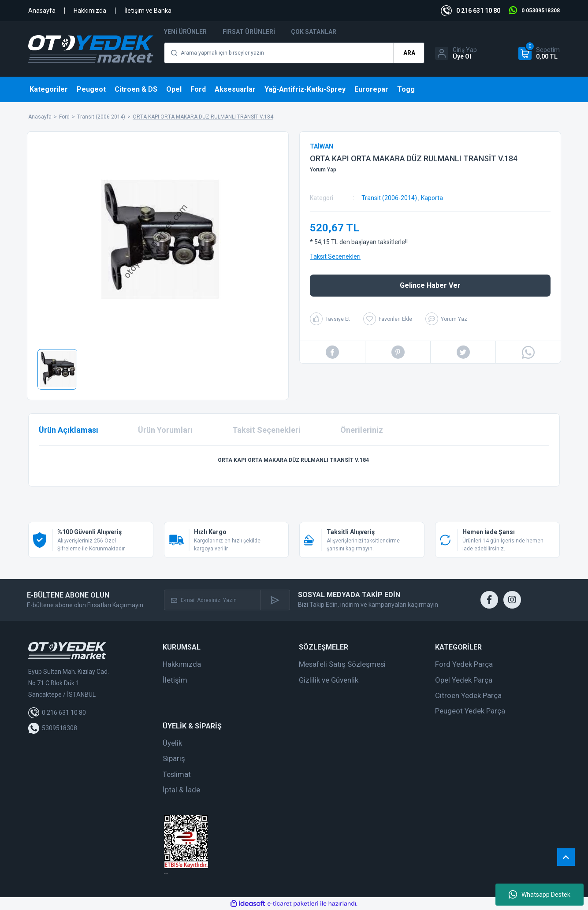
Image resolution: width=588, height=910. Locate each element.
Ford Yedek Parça (464, 664)
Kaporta (432, 198)
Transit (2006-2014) (389, 198)
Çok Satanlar (314, 32)
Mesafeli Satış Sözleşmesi (342, 664)
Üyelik (172, 743)
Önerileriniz (362, 430)
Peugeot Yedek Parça (470, 711)
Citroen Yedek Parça (468, 695)
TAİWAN (322, 146)
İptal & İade (181, 790)
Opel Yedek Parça (464, 680)
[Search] (294, 53)
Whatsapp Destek (540, 895)
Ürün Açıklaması (69, 430)
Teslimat (177, 774)
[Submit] (275, 600)
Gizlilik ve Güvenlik (329, 680)
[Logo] (91, 49)
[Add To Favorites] (388, 319)
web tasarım (166, 874)
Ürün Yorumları (165, 430)
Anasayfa (42, 11)
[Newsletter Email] (212, 600)
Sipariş (174, 758)
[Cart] (539, 53)
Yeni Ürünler (185, 32)
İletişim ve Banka (148, 11)
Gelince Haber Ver (430, 285)
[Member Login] (456, 53)
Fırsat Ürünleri (249, 32)
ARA (409, 53)
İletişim (175, 680)
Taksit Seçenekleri (335, 256)
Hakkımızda (90, 11)
